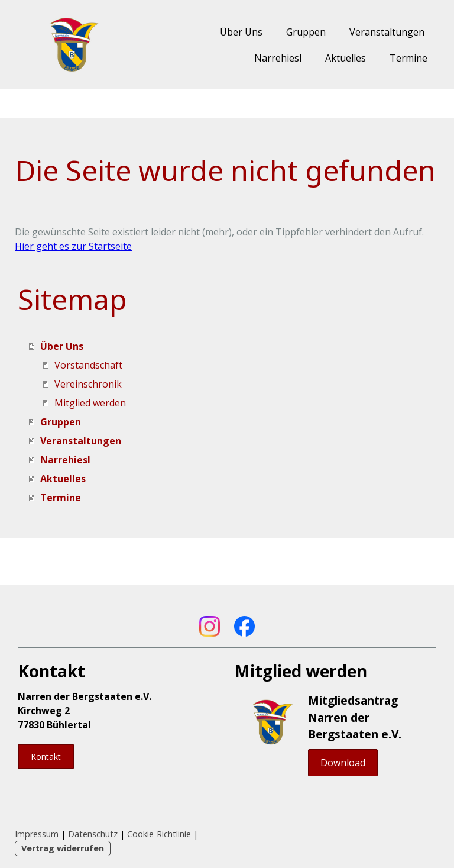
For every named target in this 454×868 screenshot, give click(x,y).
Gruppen (306, 32)
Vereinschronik (88, 384)
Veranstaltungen (387, 32)
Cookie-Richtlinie (159, 834)
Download (343, 763)
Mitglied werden (90, 403)
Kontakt (46, 756)
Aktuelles (346, 58)
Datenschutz (93, 834)
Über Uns (241, 32)
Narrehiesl (278, 58)
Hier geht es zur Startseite (73, 246)
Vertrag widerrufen (63, 848)
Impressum (37, 834)
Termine (408, 58)
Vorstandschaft (88, 365)
